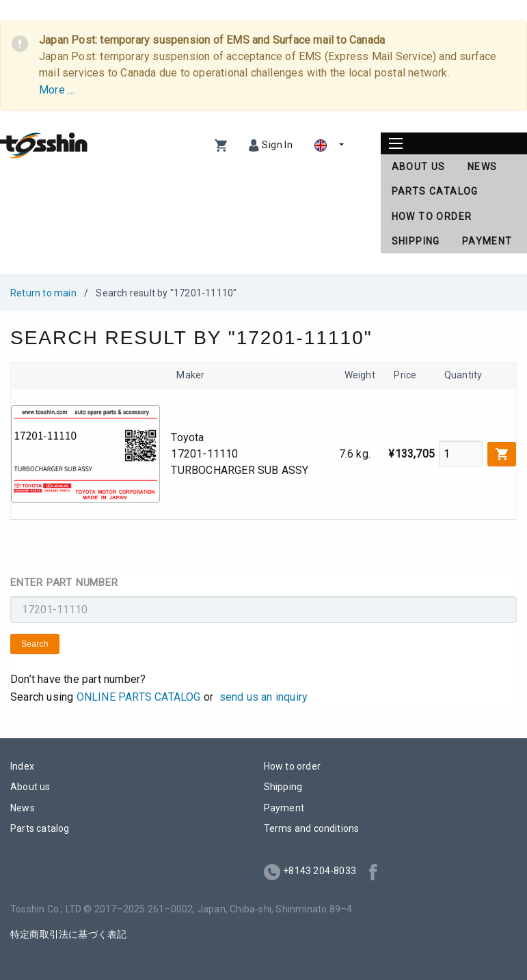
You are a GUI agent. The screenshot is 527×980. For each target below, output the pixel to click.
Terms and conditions (312, 828)
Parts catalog (435, 191)
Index (22, 766)
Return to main (43, 293)
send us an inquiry (264, 697)
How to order (432, 216)
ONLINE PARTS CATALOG (139, 697)
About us (419, 167)
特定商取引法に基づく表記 (68, 934)
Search (35, 644)
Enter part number (64, 583)
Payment (487, 241)
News (483, 167)
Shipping (416, 241)
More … (57, 90)
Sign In (277, 145)
